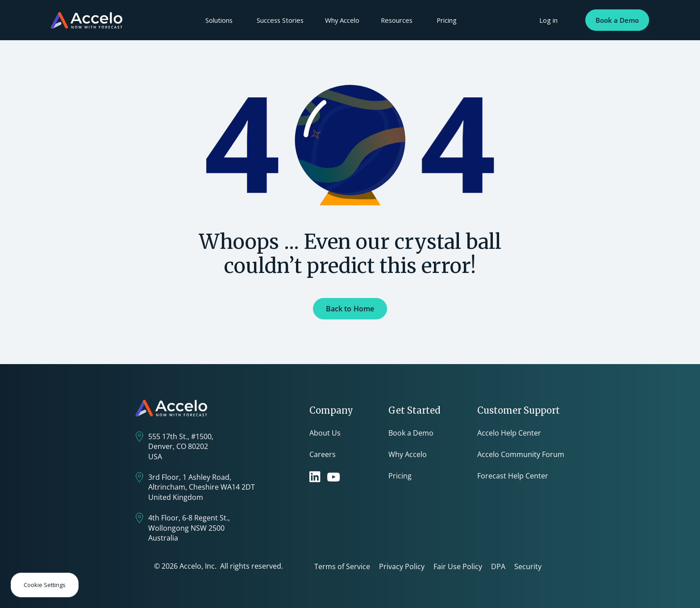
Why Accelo (342, 20)
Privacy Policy (402, 566)
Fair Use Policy (458, 566)
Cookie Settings (45, 585)
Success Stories (280, 20)
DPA (498, 566)
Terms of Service (342, 566)
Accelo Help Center (509, 433)
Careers (323, 454)
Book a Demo (617, 20)
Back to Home (350, 309)
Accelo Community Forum (521, 454)
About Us (325, 433)
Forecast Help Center (513, 476)
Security (528, 566)
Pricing (447, 20)
